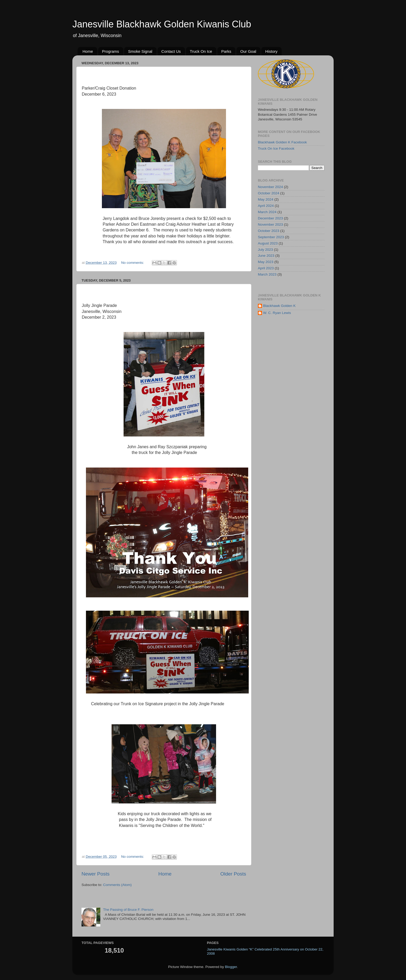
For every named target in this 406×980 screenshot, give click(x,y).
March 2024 (267, 212)
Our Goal (248, 51)
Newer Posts (95, 874)
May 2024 (266, 199)
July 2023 (265, 250)
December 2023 (270, 218)
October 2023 (269, 231)
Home (88, 51)
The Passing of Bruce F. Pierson (128, 910)
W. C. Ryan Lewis (277, 313)
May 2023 (266, 262)
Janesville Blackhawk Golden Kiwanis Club (162, 24)
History (271, 51)
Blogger (231, 967)
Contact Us (171, 51)
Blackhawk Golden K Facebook (282, 142)
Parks (226, 51)
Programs (111, 51)
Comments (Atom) (118, 885)
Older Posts (233, 874)
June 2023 (266, 256)
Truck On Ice (201, 51)
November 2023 (270, 224)
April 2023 (266, 268)
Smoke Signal (140, 51)
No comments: (133, 263)
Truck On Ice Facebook (276, 148)
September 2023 (271, 237)
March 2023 (267, 274)
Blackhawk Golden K (279, 306)
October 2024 (269, 193)
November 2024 (270, 187)
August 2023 (268, 243)
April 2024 (266, 206)
